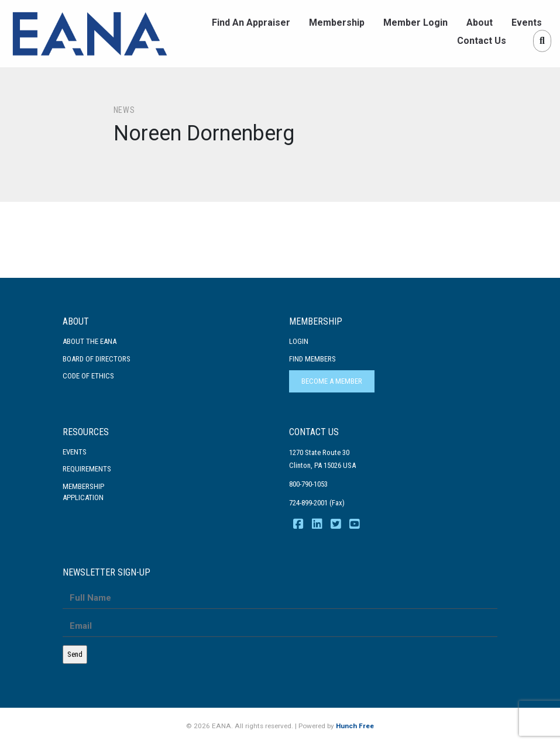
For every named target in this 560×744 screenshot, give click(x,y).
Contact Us (482, 41)
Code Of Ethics (88, 376)
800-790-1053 (308, 484)
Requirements (87, 469)
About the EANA (90, 341)
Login (299, 341)
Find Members (312, 359)
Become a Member (332, 381)
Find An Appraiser (251, 23)
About (480, 23)
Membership (337, 23)
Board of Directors (97, 359)
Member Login (415, 23)
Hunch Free (355, 726)
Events (527, 23)
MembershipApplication (83, 492)
